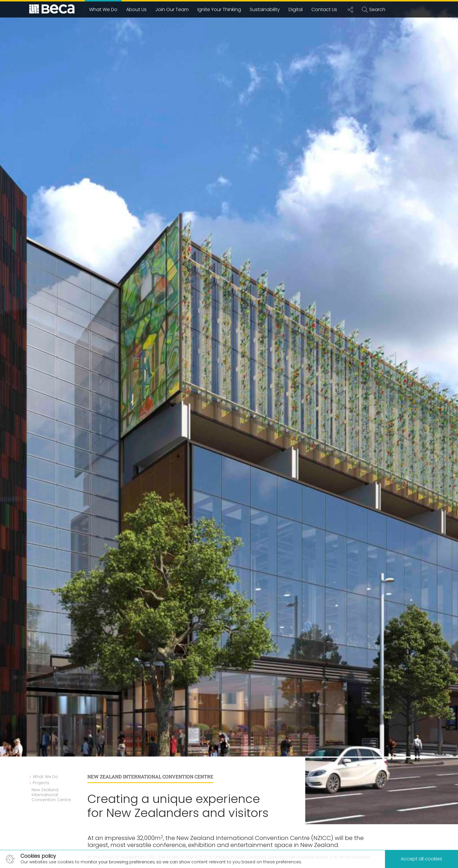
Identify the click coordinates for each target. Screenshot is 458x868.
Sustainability (265, 9)
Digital (296, 9)
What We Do (103, 9)
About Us (136, 9)
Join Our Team (172, 9)
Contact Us (324, 9)
